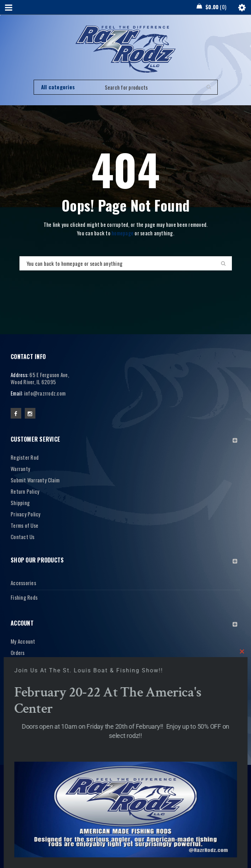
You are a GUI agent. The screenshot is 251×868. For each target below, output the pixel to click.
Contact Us (23, 537)
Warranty (20, 469)
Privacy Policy (26, 514)
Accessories (23, 583)
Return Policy (25, 491)
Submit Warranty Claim (35, 480)
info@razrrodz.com (45, 393)
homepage (122, 233)
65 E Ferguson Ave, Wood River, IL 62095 (40, 378)
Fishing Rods (24, 597)
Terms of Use (24, 525)
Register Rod (25, 457)
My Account (23, 641)
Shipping (20, 503)
